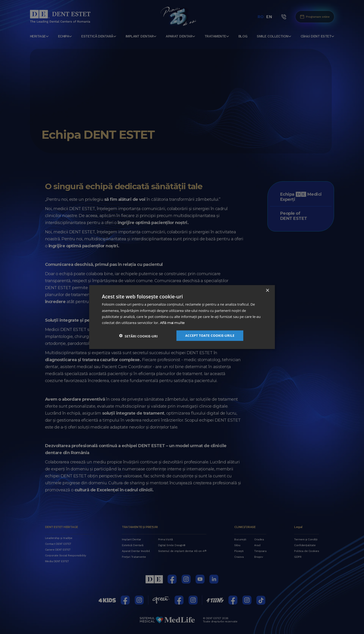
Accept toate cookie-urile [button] (210, 335)
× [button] (267, 291)
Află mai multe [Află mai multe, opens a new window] (172, 323)
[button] (138, 335)
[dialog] (182, 317)
